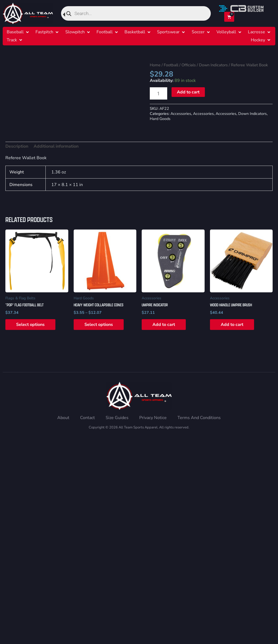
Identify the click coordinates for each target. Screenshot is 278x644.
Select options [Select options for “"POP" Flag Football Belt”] (30, 325)
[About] (63, 418)
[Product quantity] (158, 93)
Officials (189, 65)
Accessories (181, 114)
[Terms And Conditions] (199, 418)
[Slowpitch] (75, 32)
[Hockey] (258, 40)
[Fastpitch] (44, 32)
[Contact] (88, 418)
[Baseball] (15, 32)
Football (171, 65)
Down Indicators (213, 65)
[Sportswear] (168, 32)
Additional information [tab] (56, 146)
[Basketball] (135, 32)
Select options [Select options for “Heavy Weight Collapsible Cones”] (99, 325)
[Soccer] (198, 32)
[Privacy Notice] (153, 418)
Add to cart (188, 92)
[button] (18, 32)
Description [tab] (17, 146)
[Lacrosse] (256, 32)
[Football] (105, 32)
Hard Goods (160, 119)
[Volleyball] (226, 32)
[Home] (28, 13)
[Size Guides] (117, 418)
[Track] (12, 40)
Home (155, 65)
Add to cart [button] (164, 325)
